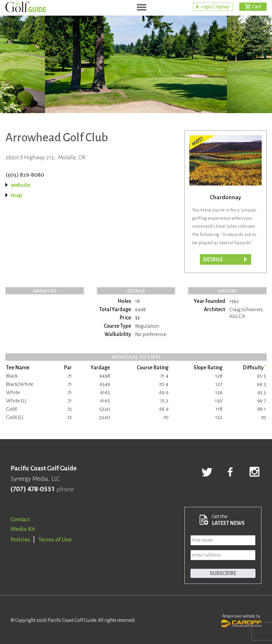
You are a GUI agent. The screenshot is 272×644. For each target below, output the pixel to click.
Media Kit (23, 529)
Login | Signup (215, 7)
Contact (20, 519)
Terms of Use (55, 539)
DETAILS (213, 260)
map (17, 195)
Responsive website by (241, 620)
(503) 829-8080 (25, 175)
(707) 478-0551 (32, 489)
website (21, 185)
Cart (257, 7)
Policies (20, 539)
